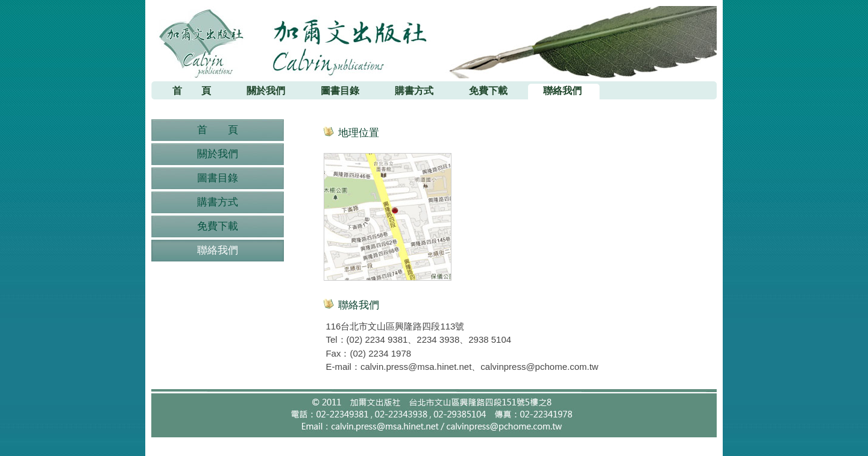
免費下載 (218, 226)
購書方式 (218, 202)
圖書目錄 (218, 178)
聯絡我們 (218, 250)
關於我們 (218, 154)
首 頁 (218, 130)
